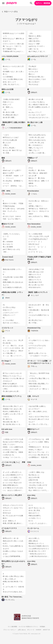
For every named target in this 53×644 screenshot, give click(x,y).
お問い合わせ (22, 630)
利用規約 (42, 627)
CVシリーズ (31, 630)
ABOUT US (46, 630)
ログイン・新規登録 (43, 3)
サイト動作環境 (12, 627)
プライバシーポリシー (10, 630)
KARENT (39, 630)
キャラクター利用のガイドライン (29, 627)
